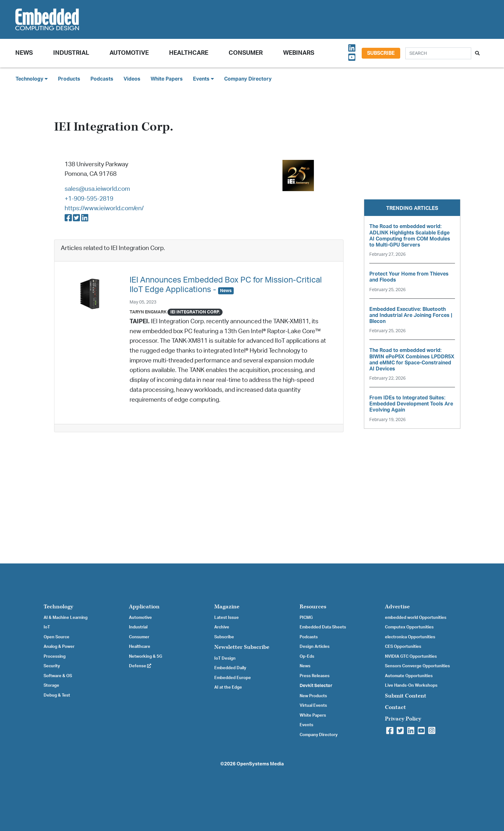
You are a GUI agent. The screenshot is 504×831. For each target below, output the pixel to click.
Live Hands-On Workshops (411, 685)
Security (52, 666)
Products (69, 79)
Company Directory (248, 79)
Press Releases (315, 676)
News (305, 666)
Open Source (57, 637)
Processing (55, 656)
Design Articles (315, 647)
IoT (47, 627)
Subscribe (381, 53)
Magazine (227, 607)
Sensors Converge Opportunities (417, 666)
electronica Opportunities (410, 637)
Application (144, 607)
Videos (132, 79)
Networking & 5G (146, 656)
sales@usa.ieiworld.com (97, 189)
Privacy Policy (403, 719)
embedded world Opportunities (416, 618)
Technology (58, 607)
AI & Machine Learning (66, 618)
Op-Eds (307, 656)
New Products (313, 696)
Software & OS (58, 676)
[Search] (438, 53)
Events (306, 725)
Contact (395, 707)
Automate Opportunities (409, 676)
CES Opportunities (403, 647)
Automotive (129, 53)
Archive (222, 627)
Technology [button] (32, 79)
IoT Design (225, 658)
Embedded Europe (233, 678)
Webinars (299, 53)
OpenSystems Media (260, 764)
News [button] (24, 53)
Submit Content (406, 696)
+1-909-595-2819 (89, 199)
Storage (51, 685)
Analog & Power (59, 647)
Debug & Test (57, 695)
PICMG (306, 618)
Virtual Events (313, 706)
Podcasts (102, 79)
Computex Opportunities (409, 627)
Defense (140, 666)
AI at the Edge (228, 687)
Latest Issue (227, 618)
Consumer (246, 53)
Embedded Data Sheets (323, 627)
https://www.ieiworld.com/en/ (104, 208)
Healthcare (189, 53)
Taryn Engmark (148, 312)
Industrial (71, 53)
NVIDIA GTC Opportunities (411, 656)
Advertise (397, 607)
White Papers (167, 79)
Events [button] (203, 79)
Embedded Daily (230, 668)
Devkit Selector (316, 686)
